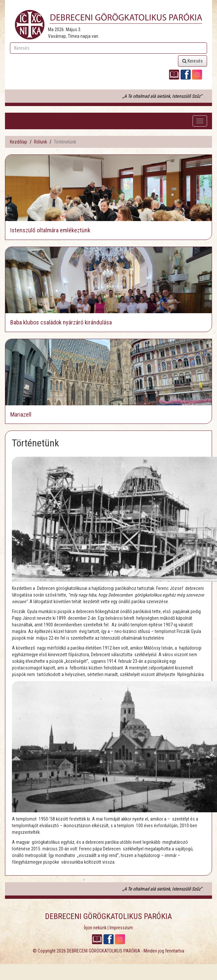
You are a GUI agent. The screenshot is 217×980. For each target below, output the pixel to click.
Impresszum (121, 928)
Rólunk (41, 142)
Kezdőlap (19, 142)
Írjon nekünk (95, 928)
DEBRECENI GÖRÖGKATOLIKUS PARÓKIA (104, 951)
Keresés (193, 61)
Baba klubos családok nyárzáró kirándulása (61, 322)
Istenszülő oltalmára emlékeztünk (50, 230)
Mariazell (21, 414)
